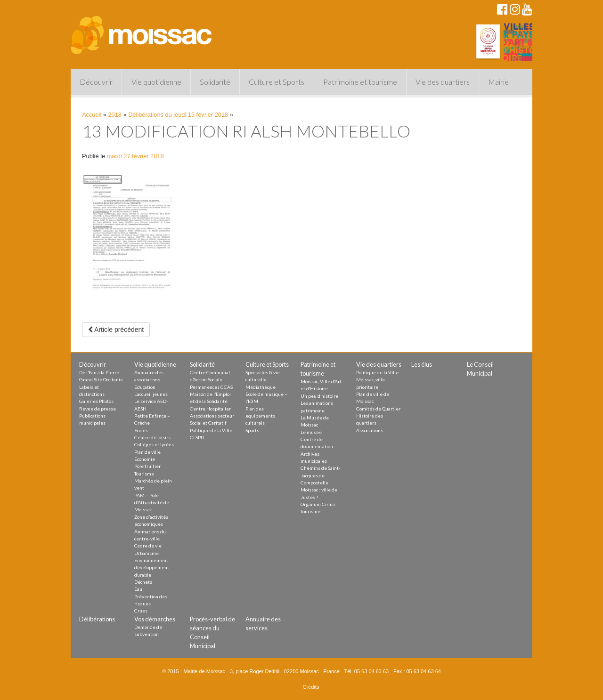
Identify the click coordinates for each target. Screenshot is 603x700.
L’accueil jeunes (151, 394)
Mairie (498, 82)
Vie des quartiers (443, 82)
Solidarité (215, 82)
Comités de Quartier (378, 409)
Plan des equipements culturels (260, 416)
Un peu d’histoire (319, 396)
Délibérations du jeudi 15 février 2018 (178, 115)
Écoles (141, 430)
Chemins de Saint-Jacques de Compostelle (321, 475)
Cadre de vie (148, 546)
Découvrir (96, 82)
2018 (115, 115)
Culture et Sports (277, 82)
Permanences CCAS (211, 387)
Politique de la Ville (211, 430)
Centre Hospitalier (210, 409)
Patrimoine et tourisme (360, 82)
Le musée (311, 432)
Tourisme (144, 474)
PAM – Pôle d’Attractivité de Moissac (152, 503)
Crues (141, 611)
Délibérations (97, 619)
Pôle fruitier (147, 466)
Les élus (422, 364)
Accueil (92, 115)
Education (145, 387)
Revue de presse (98, 409)
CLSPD (197, 437)
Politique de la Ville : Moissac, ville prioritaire (379, 380)
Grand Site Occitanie (101, 379)
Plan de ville (147, 452)
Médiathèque (261, 387)
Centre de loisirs (152, 437)
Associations (370, 430)
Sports (252, 430)
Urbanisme (147, 553)
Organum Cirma (318, 504)
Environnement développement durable (152, 567)
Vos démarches (155, 619)
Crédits (311, 687)
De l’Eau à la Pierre (99, 372)
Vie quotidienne (156, 82)
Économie (145, 459)
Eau (138, 589)
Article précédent (116, 330)
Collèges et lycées (154, 444)
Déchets (143, 582)
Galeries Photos (96, 401)
